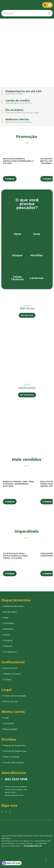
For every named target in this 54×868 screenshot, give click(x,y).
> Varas (5, 618)
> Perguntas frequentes (13, 745)
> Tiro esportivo (9, 652)
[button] (47, 5)
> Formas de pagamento (14, 751)
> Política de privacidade (14, 696)
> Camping (7, 640)
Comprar (10, 179)
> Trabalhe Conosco (11, 674)
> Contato (6, 680)
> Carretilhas (8, 623)
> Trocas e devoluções (13, 763)
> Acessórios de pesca (12, 606)
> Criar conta (8, 723)
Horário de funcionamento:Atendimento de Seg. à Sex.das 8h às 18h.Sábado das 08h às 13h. (14, 791)
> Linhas (6, 635)
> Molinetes (7, 629)
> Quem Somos (9, 668)
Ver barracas (27, 315)
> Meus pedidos (9, 729)
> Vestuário (7, 646)
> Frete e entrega (10, 757)
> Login (5, 718)
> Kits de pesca (9, 612)
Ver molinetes (27, 395)
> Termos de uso (10, 702)
